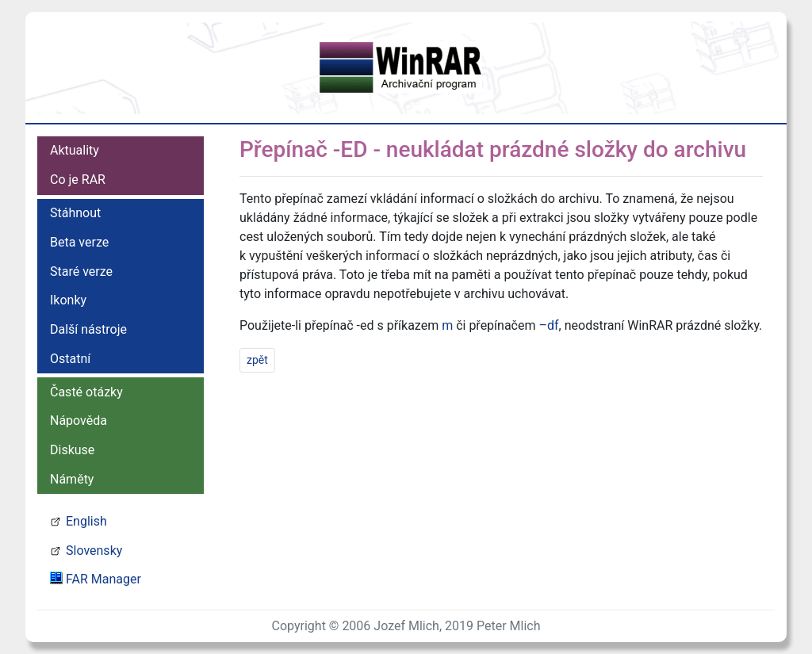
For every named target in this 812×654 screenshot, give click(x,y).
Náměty (72, 479)
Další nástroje (88, 329)
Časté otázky (86, 392)
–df (548, 325)
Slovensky (94, 551)
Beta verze (79, 242)
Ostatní (70, 359)
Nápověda (79, 421)
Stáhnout (75, 213)
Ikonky (68, 300)
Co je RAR (78, 180)
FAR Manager (103, 579)
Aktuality (75, 150)
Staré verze (81, 272)
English (86, 521)
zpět (257, 360)
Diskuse (72, 450)
